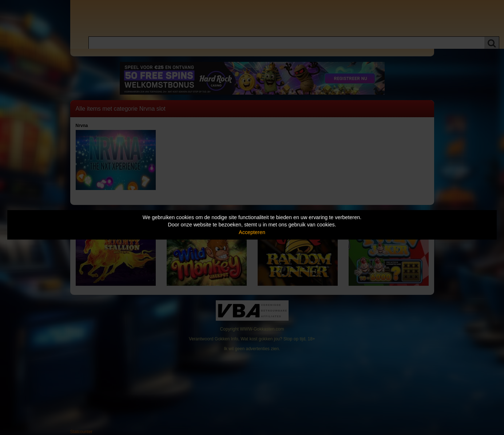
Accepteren (252, 232)
